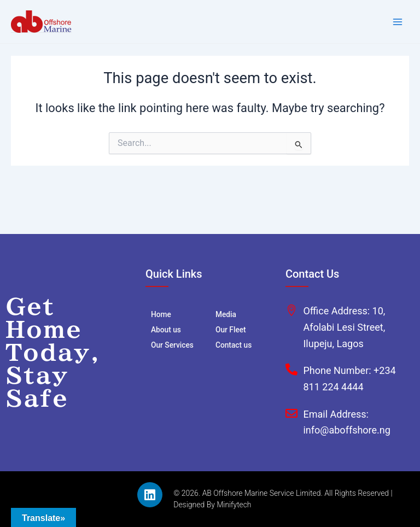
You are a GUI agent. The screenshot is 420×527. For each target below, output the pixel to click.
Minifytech (234, 505)
